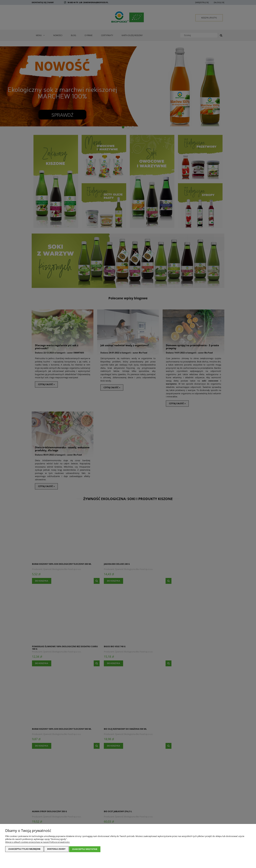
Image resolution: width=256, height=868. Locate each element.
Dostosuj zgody (56, 849)
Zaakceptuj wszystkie (85, 849)
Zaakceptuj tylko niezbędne (24, 849)
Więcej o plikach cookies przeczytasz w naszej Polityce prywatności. (38, 842)
